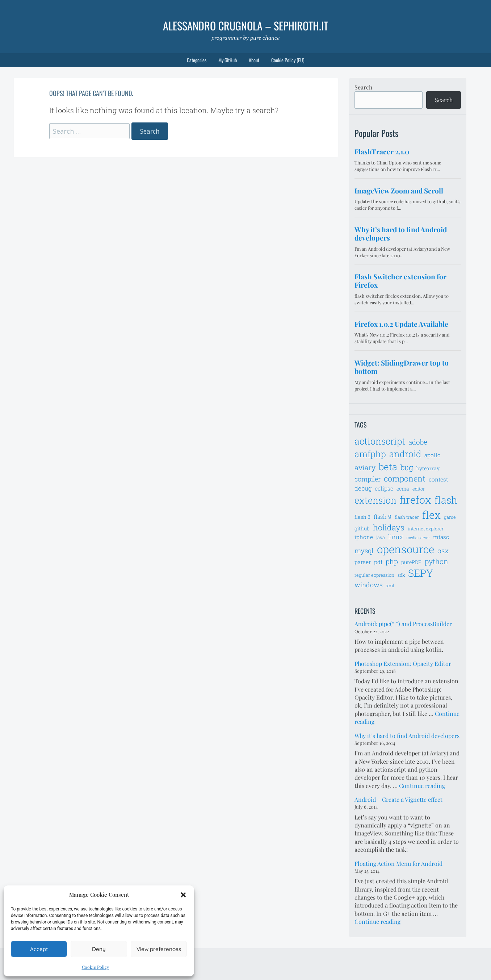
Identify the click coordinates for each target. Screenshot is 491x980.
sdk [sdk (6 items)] (401, 575)
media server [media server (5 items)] (418, 538)
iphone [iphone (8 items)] (364, 537)
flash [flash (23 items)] (446, 500)
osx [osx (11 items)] (443, 551)
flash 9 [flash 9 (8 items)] (383, 517)
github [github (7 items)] (362, 528)
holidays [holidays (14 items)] (389, 527)
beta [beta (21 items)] (388, 467)
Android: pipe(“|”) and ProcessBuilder (403, 624)
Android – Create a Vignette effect (398, 799)
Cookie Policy (95, 967)
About (254, 60)
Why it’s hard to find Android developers (407, 736)
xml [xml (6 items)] (390, 585)
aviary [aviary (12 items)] (365, 467)
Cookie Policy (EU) (288, 60)
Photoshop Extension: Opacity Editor (403, 664)
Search (363, 87)
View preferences (159, 949)
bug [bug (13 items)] (407, 467)
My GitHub (228, 60)
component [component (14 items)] (405, 478)
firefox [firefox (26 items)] (416, 500)
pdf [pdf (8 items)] (378, 562)
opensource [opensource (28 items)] (406, 549)
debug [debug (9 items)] (363, 488)
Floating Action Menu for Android (398, 864)
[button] (183, 895)
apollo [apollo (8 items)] (433, 455)
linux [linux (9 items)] (396, 537)
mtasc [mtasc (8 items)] (441, 537)
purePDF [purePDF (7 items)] (411, 562)
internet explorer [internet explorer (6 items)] (426, 529)
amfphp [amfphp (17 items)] (370, 454)
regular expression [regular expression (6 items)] (374, 575)
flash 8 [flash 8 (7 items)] (362, 517)
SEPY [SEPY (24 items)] (421, 573)
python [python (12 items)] (437, 561)
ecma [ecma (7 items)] (403, 489)
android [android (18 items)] (405, 454)
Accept (39, 949)
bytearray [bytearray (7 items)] (428, 468)
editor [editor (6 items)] (419, 489)
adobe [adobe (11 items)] (418, 442)
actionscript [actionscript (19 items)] (380, 441)
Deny (99, 949)
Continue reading (422, 786)
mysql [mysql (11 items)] (364, 551)
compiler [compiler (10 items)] (368, 479)
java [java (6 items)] (381, 537)
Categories (197, 60)
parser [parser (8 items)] (363, 562)
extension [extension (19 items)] (375, 500)
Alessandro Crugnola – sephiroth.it (246, 26)
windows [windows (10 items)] (369, 585)
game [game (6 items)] (450, 517)
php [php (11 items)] (392, 561)
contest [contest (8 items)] (438, 479)
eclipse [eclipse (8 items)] (384, 488)
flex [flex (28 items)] (431, 515)
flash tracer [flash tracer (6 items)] (407, 517)
